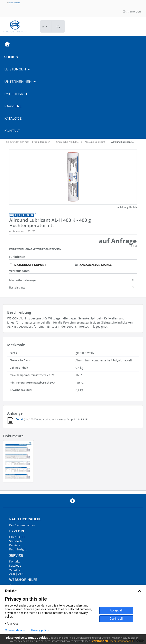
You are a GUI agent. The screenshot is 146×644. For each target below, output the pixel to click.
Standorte (16, 541)
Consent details (15, 630)
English (11, 591)
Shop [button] (12, 57)
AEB (21, 574)
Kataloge (13, 118)
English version (13, 3)
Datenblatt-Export (28, 265)
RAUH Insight (17, 94)
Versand (15, 570)
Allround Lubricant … (123, 142)
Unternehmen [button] (20, 82)
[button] (58, 26)
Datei (20, 419)
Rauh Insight (18, 549)
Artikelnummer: (18, 231)
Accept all (116, 610)
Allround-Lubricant (95, 142)
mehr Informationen (121, 641)
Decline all (116, 619)
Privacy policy (40, 630)
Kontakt (12, 131)
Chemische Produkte (67, 142)
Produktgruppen (41, 142)
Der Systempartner (22, 525)
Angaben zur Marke (93, 265)
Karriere (13, 106)
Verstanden (100, 641)
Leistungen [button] (18, 69)
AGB (12, 574)
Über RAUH (17, 537)
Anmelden (132, 11)
